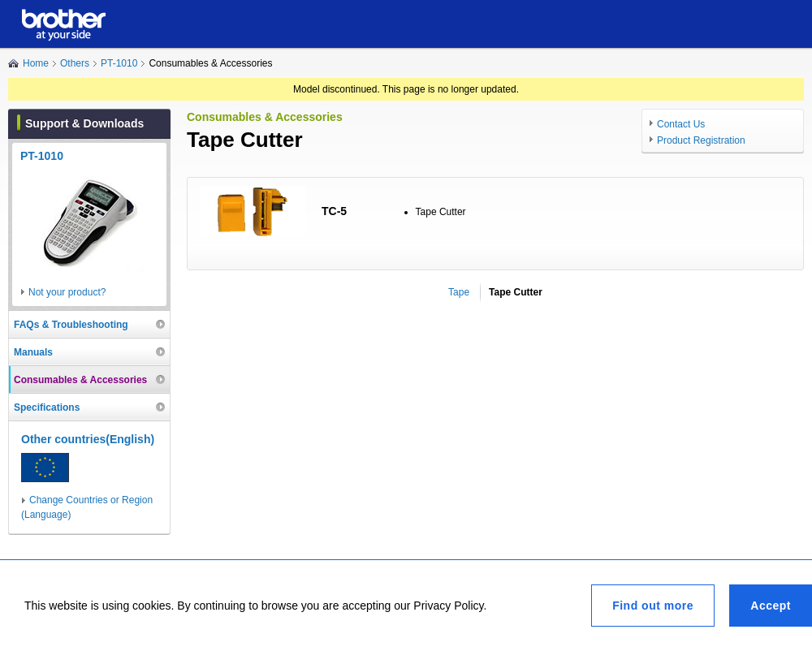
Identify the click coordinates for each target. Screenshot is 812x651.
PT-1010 (119, 63)
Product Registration (701, 140)
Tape (459, 292)
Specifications (47, 407)
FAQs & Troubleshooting (71, 325)
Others (75, 63)
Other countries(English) (88, 439)
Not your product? (67, 292)
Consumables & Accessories (80, 380)
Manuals (33, 352)
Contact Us (681, 124)
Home (36, 63)
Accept (771, 606)
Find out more (653, 606)
